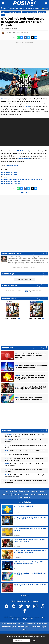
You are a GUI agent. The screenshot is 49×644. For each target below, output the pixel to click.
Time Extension (31, 624)
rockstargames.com (12, 165)
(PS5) (9, 175)
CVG (46, 627)
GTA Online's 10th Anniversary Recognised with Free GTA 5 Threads (23, 22)
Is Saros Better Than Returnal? (17, 455)
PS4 (24, 12)
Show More (24, 595)
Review (12, 182)
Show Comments (24, 279)
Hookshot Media (12, 617)
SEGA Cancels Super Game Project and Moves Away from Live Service (25, 481)
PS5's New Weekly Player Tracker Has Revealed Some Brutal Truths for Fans (24, 459)
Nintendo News (7, 627)
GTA (3, 15)
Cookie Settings (42, 494)
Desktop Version (25, 497)
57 (11, 380)
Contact (42, 491)
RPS (25, 630)
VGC (28, 627)
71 (11, 391)
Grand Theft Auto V (13, 318)
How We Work (25, 491)
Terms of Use (17, 494)
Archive (33, 494)
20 (11, 402)
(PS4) (9, 172)
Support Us (34, 491)
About (12, 491)
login (26, 291)
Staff (17, 491)
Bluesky (26, 267)
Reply (33, 267)
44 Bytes (42, 617)
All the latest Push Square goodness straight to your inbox (25, 637)
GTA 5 (28, 107)
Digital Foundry (42, 624)
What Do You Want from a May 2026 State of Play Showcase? (24, 441)
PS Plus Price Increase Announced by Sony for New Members (23, 470)
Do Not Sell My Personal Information (28, 619)
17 (11, 359)
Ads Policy (26, 494)
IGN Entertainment (28, 617)
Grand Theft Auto (32, 12)
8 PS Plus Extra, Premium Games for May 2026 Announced (26, 451)
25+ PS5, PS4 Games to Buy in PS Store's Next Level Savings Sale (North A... (25, 435)
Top (6, 491)
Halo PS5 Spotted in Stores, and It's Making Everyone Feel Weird (25, 446)
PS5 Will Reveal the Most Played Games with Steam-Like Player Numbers (25, 465)
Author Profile (17, 267)
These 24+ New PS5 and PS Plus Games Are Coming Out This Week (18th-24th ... (25, 476)
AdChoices (14, 619)
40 (11, 370)
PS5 (19, 12)
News (3, 12)
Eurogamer (21, 627)
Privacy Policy (6, 494)
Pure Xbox (21, 624)
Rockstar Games (11, 12)
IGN (15, 627)
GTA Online (42, 12)
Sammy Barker (11, 33)
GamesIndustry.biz (37, 627)
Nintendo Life (11, 624)
